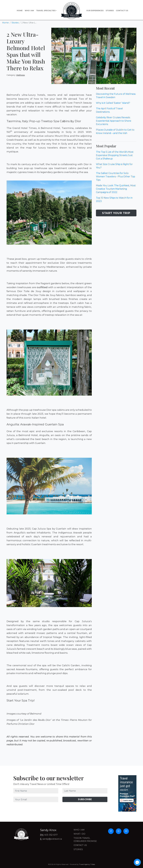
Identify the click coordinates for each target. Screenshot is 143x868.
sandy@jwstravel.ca (52, 839)
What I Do (79, 834)
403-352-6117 (51, 835)
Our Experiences (95, 11)
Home (20, 11)
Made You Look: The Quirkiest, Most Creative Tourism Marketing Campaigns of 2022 (116, 189)
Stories (110, 11)
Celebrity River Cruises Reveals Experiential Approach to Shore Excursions (114, 121)
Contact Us (122, 11)
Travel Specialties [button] (46, 11)
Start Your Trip (116, 213)
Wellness (20, 75)
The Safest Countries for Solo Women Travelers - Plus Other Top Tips (115, 177)
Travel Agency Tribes (87, 864)
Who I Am (29, 11)
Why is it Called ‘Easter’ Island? (113, 103)
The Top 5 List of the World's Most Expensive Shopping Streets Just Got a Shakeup (115, 155)
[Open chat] (137, 862)
